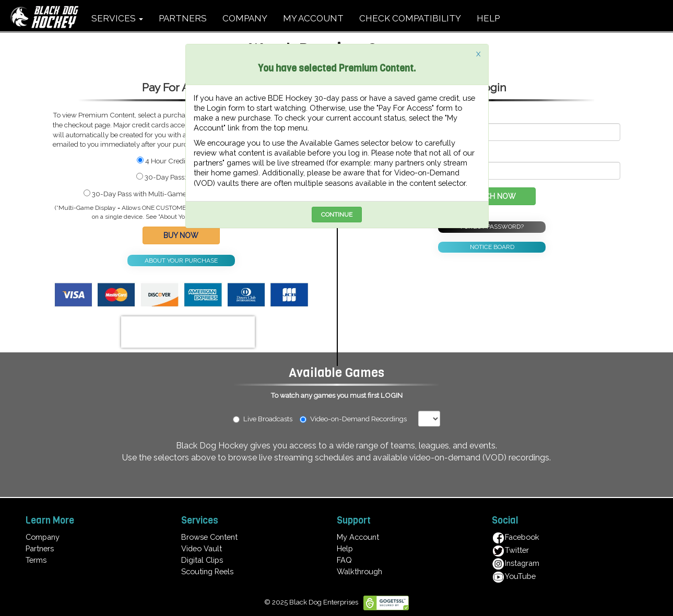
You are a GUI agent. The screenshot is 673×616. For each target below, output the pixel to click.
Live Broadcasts (263, 419)
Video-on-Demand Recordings (358, 419)
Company (43, 537)
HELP (488, 18)
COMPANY (245, 18)
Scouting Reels (207, 571)
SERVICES (117, 18)
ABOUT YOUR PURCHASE (181, 260)
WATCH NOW (492, 196)
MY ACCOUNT (313, 18)
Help (345, 548)
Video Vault (202, 548)
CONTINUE (337, 215)
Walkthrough (359, 571)
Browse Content (209, 537)
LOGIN (392, 395)
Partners (40, 548)
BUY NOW (181, 235)
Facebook (516, 537)
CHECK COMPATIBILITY (410, 18)
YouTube (514, 576)
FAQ (344, 560)
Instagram (516, 563)
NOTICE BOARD (492, 247)
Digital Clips (202, 560)
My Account (358, 537)
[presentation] (188, 332)
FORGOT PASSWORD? (492, 227)
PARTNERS (183, 18)
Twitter (510, 550)
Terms (36, 560)
